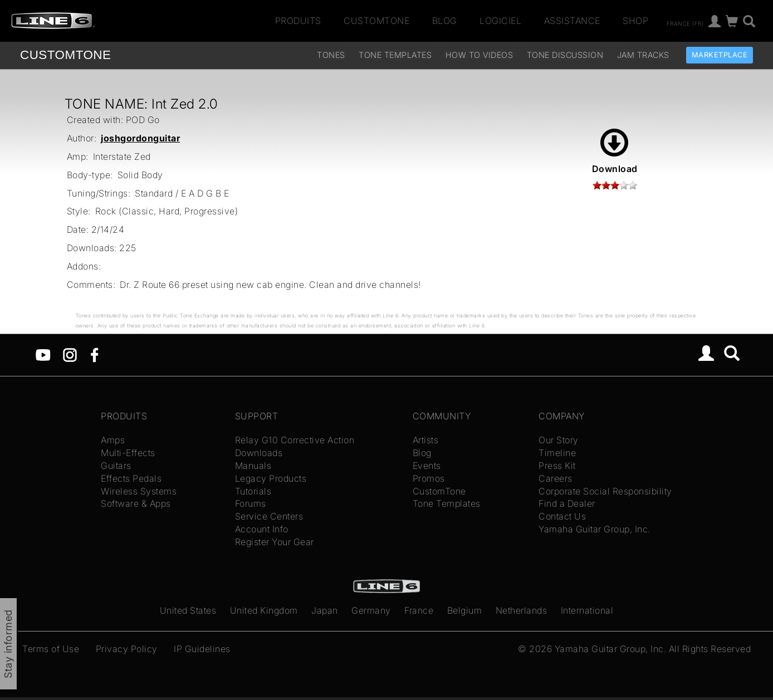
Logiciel (500, 21)
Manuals (253, 466)
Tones (331, 55)
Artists (426, 440)
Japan (325, 610)
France (419, 610)
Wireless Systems (139, 491)
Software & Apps (136, 503)
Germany (371, 610)
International (587, 610)
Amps (113, 440)
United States (188, 610)
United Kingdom (264, 610)
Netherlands (522, 610)
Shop (635, 21)
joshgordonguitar (140, 138)
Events (427, 466)
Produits (298, 21)
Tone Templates (395, 55)
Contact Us (562, 516)
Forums (251, 503)
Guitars (116, 466)
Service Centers (269, 516)
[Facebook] (94, 354)
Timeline (557, 453)
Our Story (559, 440)
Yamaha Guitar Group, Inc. (595, 529)
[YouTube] (43, 354)
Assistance (572, 21)
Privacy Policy (127, 649)
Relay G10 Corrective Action (295, 440)
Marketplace (720, 55)
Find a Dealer (567, 503)
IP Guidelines (202, 649)
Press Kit (557, 466)
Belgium (465, 610)
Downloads (259, 453)
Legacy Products (271, 478)
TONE (65, 55)
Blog (445, 21)
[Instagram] (70, 354)
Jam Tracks (643, 55)
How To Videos (480, 55)
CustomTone (376, 21)
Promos (429, 478)
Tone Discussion (565, 55)
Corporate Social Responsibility (605, 491)
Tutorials (253, 491)
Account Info (262, 529)
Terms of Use (51, 649)
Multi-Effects (128, 453)
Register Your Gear (275, 542)
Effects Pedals (131, 478)
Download (615, 151)
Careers (556, 478)
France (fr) (685, 23)
